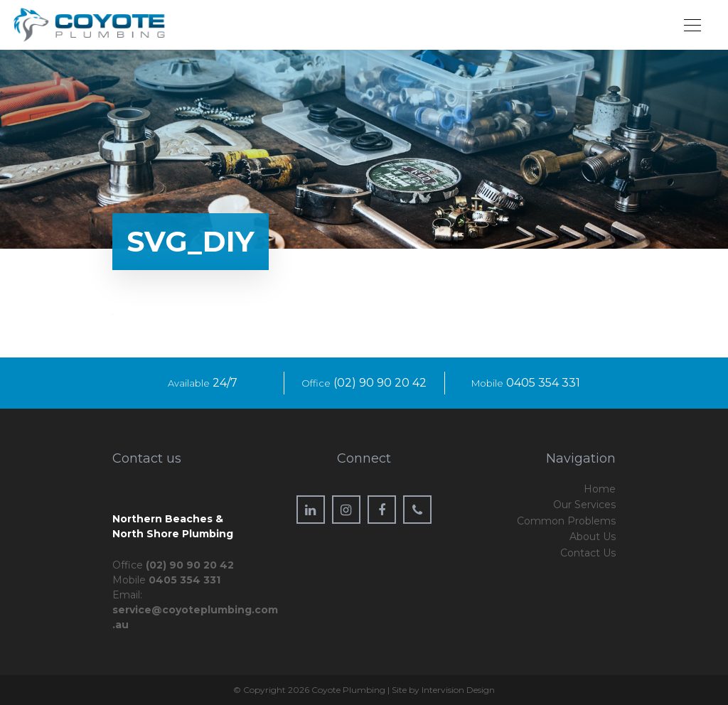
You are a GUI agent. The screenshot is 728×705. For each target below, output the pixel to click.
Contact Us (588, 553)
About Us (593, 537)
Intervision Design (458, 690)
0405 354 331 (543, 383)
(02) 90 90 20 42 (380, 383)
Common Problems (566, 521)
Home (600, 489)
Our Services (584, 505)
